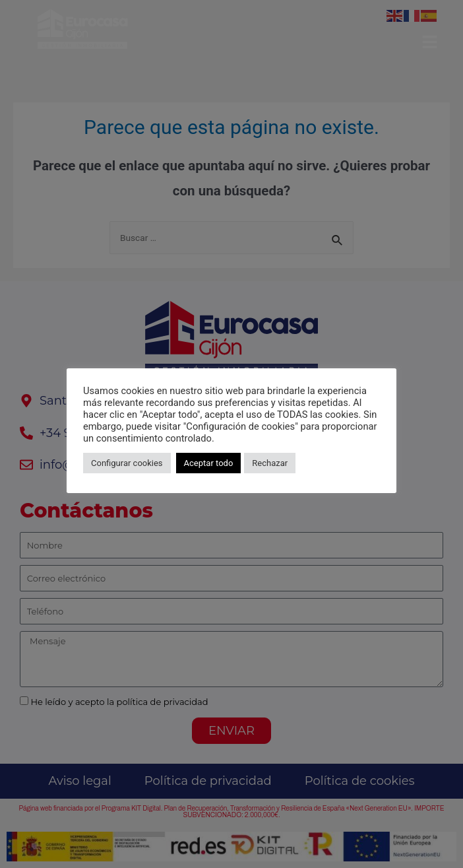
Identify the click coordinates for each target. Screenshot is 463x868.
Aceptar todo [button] (209, 463)
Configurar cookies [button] (127, 463)
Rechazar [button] (270, 463)
